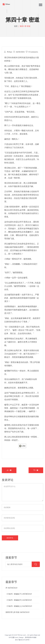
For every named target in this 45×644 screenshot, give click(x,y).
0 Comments (33, 52)
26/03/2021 (20, 52)
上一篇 (9, 470)
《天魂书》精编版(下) (14, 594)
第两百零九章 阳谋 (12, 612)
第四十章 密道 (25, 26)
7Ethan (9, 52)
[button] (40, 4)
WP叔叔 (34, 637)
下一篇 (36, 470)
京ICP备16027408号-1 (23, 640)
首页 (16, 26)
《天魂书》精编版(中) (14, 600)
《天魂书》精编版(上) (14, 606)
